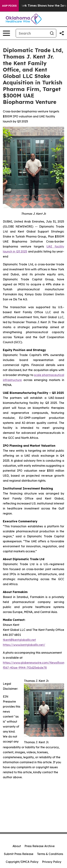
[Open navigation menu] (6, 33)
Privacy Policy (52, 862)
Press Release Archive (40, 846)
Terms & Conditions (50, 854)
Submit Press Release (19, 854)
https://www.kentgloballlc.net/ (24, 645)
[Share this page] (62, 33)
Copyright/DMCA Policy (22, 862)
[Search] (32, 33)
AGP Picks (9, 6)
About (17, 846)
